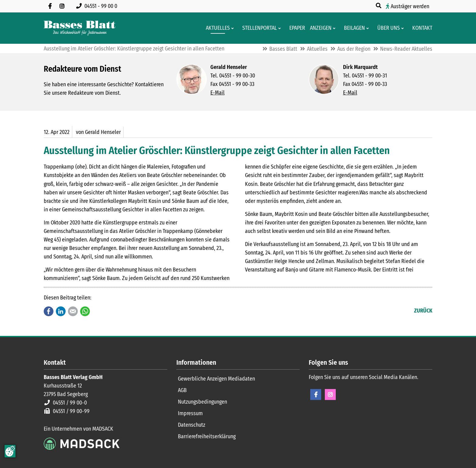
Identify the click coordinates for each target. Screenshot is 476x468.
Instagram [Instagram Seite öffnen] (330, 395)
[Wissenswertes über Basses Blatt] (387, 28)
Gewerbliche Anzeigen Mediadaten (216, 379)
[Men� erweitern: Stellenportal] (281, 28)
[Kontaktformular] (420, 28)
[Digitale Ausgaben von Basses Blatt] (295, 28)
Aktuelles (317, 49)
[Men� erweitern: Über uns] (404, 28)
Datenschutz (192, 425)
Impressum (190, 413)
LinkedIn (61, 311)
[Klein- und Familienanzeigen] (319, 28)
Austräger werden (410, 6)
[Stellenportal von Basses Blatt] (258, 28)
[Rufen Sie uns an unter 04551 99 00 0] (98, 6)
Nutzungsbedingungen (202, 402)
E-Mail (218, 93)
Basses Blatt (283, 49)
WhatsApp (85, 311)
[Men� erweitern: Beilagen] (369, 28)
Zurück (423, 311)
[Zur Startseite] (80, 28)
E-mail (73, 311)
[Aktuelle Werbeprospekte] (353, 28)
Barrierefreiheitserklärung (207, 436)
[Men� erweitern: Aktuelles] (234, 28)
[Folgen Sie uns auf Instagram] (62, 6)
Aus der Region (354, 49)
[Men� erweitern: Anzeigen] (335, 28)
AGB (182, 390)
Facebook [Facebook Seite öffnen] (316, 395)
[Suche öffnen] (379, 6)
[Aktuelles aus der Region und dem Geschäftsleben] (216, 28)
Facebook (49, 311)
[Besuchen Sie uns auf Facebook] (50, 6)
